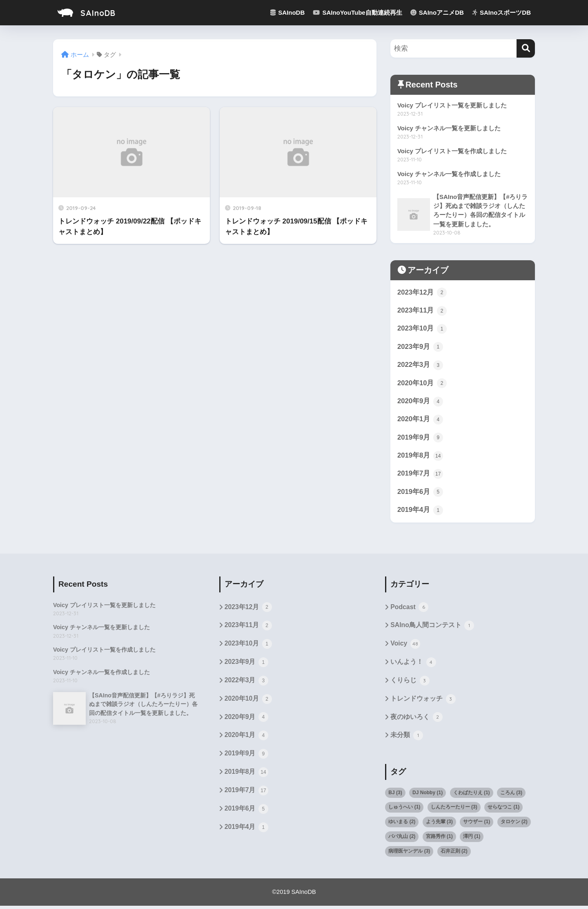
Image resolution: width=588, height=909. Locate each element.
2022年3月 (420, 366)
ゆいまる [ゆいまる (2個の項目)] (402, 825)
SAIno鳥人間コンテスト (432, 628)
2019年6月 (420, 494)
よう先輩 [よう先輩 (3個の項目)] (439, 825)
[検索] (526, 48)
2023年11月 (422, 312)
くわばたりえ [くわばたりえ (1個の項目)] (472, 796)
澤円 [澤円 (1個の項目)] (472, 840)
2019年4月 (420, 512)
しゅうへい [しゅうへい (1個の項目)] (404, 811)
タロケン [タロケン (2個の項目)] (514, 825)
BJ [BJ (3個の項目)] (395, 796)
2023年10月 (422, 330)
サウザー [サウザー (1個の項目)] (477, 825)
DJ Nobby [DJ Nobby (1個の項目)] (428, 796)
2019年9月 (420, 440)
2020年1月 (420, 421)
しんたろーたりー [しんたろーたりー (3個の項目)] (454, 811)
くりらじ (410, 684)
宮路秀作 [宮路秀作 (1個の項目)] (439, 840)
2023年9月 (420, 348)
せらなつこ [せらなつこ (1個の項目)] (503, 811)
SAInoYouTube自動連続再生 (357, 12)
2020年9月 (420, 403)
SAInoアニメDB (437, 12)
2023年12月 (422, 293)
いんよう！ (413, 666)
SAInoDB (89, 12)
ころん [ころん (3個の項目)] (511, 796)
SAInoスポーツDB (501, 12)
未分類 (406, 739)
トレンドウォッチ (423, 702)
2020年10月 (422, 385)
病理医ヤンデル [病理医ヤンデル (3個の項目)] (409, 855)
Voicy (405, 647)
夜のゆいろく (416, 721)
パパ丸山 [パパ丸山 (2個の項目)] (402, 840)
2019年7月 (420, 476)
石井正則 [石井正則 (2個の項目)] (454, 855)
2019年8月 (420, 458)
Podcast (409, 610)
